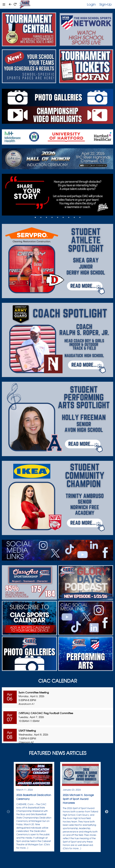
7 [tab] (69, 217)
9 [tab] (80, 217)
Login (91, 4)
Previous (8, 812)
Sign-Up (106, 4)
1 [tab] (35, 217)
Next (107, 812)
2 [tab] (41, 217)
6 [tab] (63, 217)
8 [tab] (74, 217)
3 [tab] (46, 217)
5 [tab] (58, 217)
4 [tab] (52, 217)
